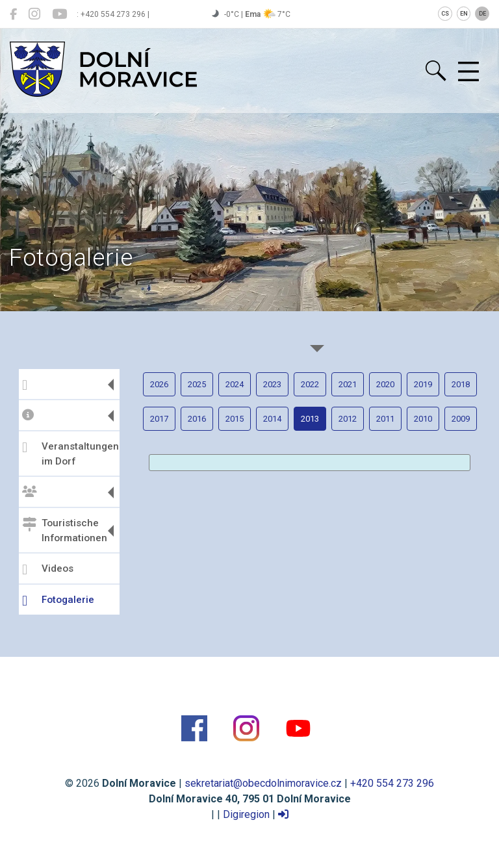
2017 (159, 419)
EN (464, 14)
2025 (197, 384)
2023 (272, 384)
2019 (423, 384)
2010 (423, 419)
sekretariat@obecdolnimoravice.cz (263, 783)
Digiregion (246, 814)
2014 (272, 419)
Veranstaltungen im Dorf (69, 454)
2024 (235, 384)
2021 (348, 384)
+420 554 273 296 (392, 783)
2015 (235, 419)
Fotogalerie (58, 601)
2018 (461, 384)
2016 (197, 419)
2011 (385, 419)
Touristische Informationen (65, 530)
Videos (48, 570)
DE (482, 14)
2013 (310, 419)
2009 (461, 419)
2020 (385, 384)
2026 (159, 384)
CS (445, 14)
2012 (348, 419)
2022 (310, 384)
